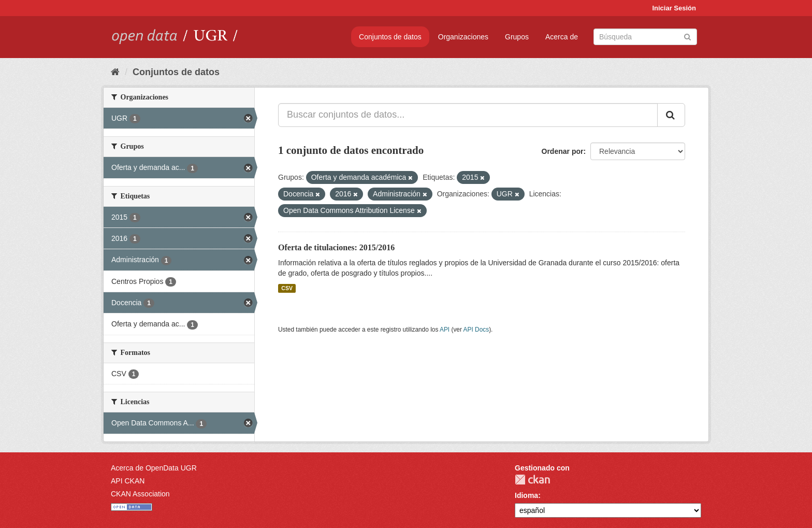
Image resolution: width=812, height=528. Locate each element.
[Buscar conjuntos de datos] (645, 37)
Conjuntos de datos (390, 37)
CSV (287, 288)
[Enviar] (687, 36)
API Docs (476, 330)
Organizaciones (463, 37)
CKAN (532, 480)
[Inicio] (115, 72)
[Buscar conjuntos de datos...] (468, 115)
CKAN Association (140, 494)
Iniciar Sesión (674, 8)
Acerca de (562, 37)
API (445, 330)
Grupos (517, 37)
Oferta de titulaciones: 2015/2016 (336, 247)
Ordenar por (563, 151)
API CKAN (128, 481)
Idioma (526, 495)
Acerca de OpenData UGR (154, 468)
